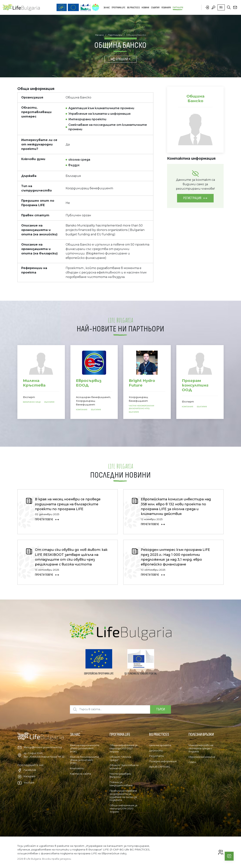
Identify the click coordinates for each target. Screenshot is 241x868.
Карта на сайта (81, 774)
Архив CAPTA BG (160, 767)
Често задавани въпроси (120, 775)
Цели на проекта (160, 745)
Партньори (178, 7)
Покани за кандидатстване (121, 784)
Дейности (156, 751)
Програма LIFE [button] (118, 7)
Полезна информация (163, 761)
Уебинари (166, 7)
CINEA (192, 762)
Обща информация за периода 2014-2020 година (123, 808)
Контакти (77, 768)
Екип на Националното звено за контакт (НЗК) (85, 748)
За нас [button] (107, 7)
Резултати (157, 756)
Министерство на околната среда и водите (201, 748)
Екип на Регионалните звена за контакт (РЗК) (84, 760)
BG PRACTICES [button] (133, 7)
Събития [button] (155, 7)
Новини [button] (145, 7)
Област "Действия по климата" (124, 767)
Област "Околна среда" (120, 758)
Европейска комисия (202, 757)
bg (221, 7)
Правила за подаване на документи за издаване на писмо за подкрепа (123, 795)
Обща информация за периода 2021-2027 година (123, 748)
